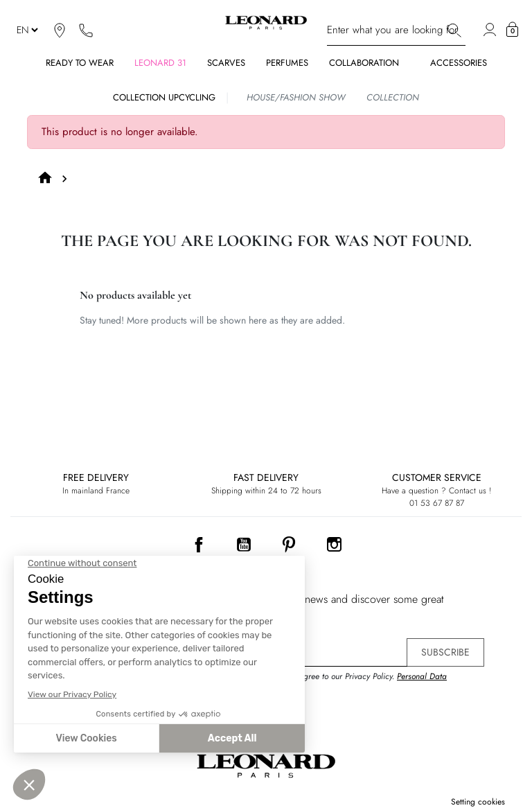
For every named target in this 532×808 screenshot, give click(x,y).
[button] (512, 30)
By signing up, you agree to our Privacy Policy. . (339, 683)
